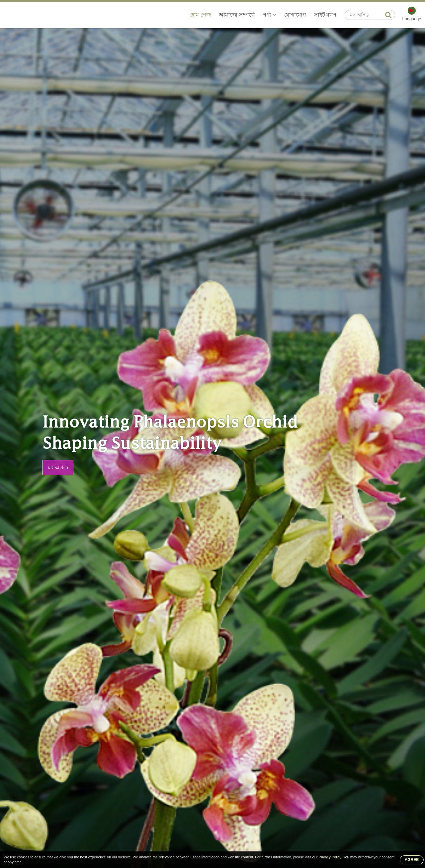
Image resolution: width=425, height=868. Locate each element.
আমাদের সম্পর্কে (237, 15)
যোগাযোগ (295, 15)
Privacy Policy (330, 857)
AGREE (412, 860)
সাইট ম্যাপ (325, 15)
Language (412, 19)
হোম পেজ (200, 15)
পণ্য (269, 15)
